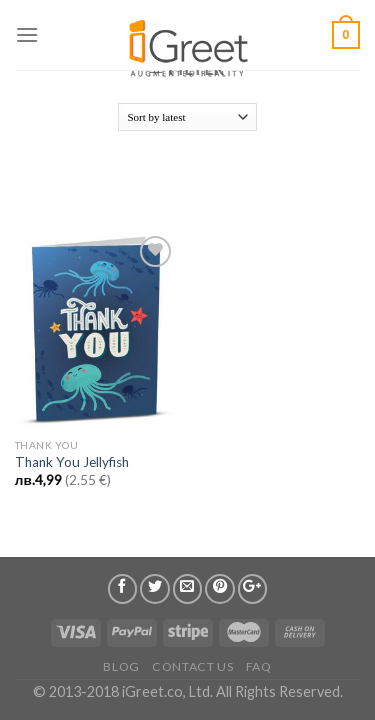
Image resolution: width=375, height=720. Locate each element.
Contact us (192, 666)
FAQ (259, 666)
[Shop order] (187, 117)
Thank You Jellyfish (72, 462)
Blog (121, 666)
